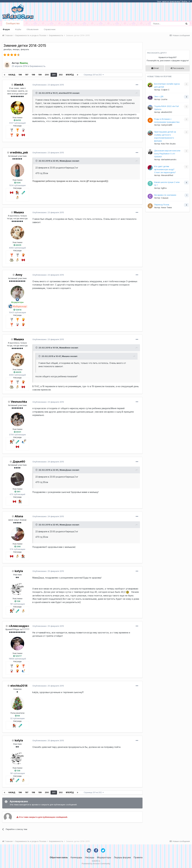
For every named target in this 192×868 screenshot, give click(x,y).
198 (33, 75)
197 (27, 75)
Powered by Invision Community (96, 864)
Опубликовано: (48, 85)
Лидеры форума (122, 857)
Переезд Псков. (162, 205)
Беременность (38, 66)
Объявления (32, 29)
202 (61, 75)
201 (54, 75)
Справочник (50, 29)
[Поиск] (167, 24)
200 (47, 75)
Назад (12, 75)
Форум (6, 29)
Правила (138, 857)
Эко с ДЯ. (159, 96)
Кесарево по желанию (165, 195)
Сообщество (13, 23)
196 (20, 75)
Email (155, 68)
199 (40, 75)
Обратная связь (59, 857)
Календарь (76, 857)
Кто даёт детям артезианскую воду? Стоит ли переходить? (165, 169)
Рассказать (177, 68)
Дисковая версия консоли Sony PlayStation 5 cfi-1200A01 (167, 154)
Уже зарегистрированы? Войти (173, 1)
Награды (90, 857)
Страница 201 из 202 (94, 75)
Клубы (18, 29)
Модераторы (104, 857)
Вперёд (70, 75)
